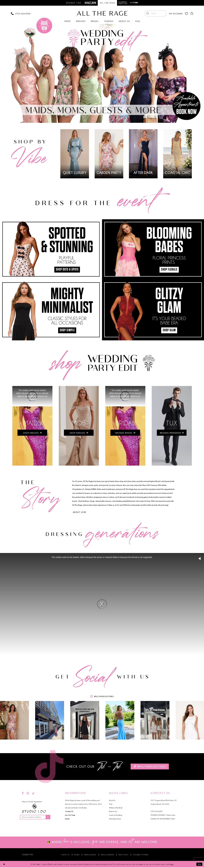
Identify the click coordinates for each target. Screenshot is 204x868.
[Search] (155, 14)
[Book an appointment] (44, 26)
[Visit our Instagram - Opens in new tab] (28, 794)
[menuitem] (155, 14)
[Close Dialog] (4, 865)
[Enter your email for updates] (36, 818)
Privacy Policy (123, 855)
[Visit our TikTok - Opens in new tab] (33, 794)
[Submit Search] (147, 14)
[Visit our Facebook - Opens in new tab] (23, 794)
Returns (77, 855)
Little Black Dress (115, 819)
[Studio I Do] (34, 809)
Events (67, 819)
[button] (176, 14)
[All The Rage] (102, 13)
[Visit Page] (102, 73)
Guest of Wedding (115, 815)
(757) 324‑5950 (156, 812)
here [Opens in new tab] (172, 865)
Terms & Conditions (107, 855)
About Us (112, 801)
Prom (111, 804)
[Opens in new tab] (79, 426)
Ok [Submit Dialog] (199, 865)
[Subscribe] (50, 818)
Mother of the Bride (116, 808)
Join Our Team (70, 815)
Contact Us (69, 812)
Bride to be (113, 812)
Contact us (65, 855)
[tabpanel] (102, 73)
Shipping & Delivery (90, 855)
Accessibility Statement (141, 855)
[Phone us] (21, 14)
